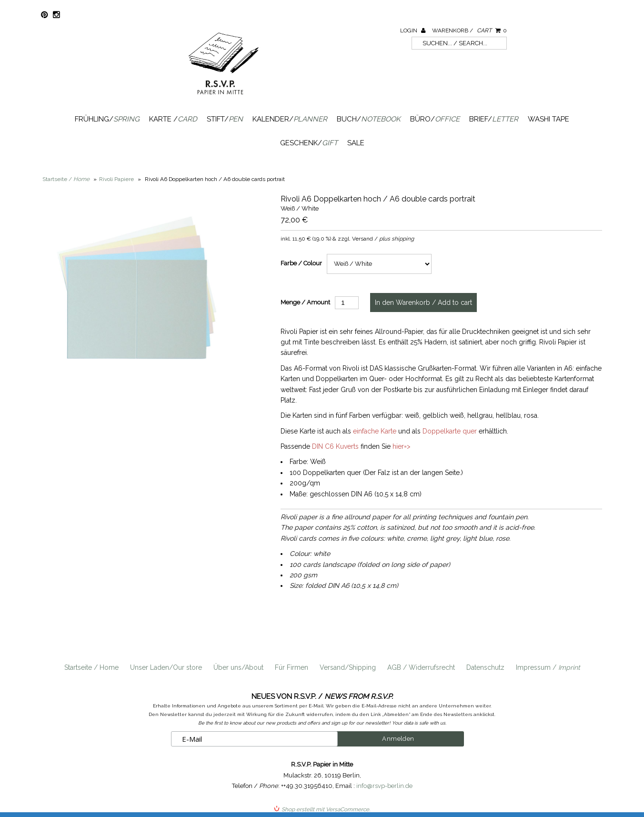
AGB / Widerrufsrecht (421, 667)
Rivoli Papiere (116, 179)
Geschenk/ (309, 143)
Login (413, 30)
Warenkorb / (469, 30)
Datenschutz (485, 667)
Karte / (173, 119)
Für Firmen (292, 667)
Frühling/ (107, 119)
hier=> (402, 446)
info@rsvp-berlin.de (384, 786)
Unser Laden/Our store (166, 667)
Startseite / (66, 179)
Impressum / (548, 667)
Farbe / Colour (301, 263)
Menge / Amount (305, 302)
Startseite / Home (91, 667)
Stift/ (225, 119)
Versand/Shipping (348, 667)
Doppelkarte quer (450, 431)
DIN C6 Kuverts (335, 446)
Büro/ (435, 119)
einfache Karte (375, 431)
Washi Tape (548, 119)
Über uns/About (238, 667)
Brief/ (494, 119)
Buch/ (369, 119)
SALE (356, 143)
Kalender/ (290, 119)
